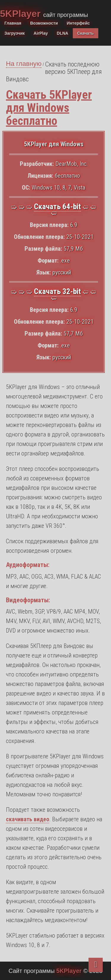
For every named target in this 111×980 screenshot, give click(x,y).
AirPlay (41, 33)
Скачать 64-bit (57, 207)
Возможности (44, 23)
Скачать (86, 33)
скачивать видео (28, 819)
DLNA (63, 33)
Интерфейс (78, 23)
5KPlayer (22, 14)
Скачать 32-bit (57, 291)
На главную (24, 64)
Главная (13, 23)
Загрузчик (15, 33)
